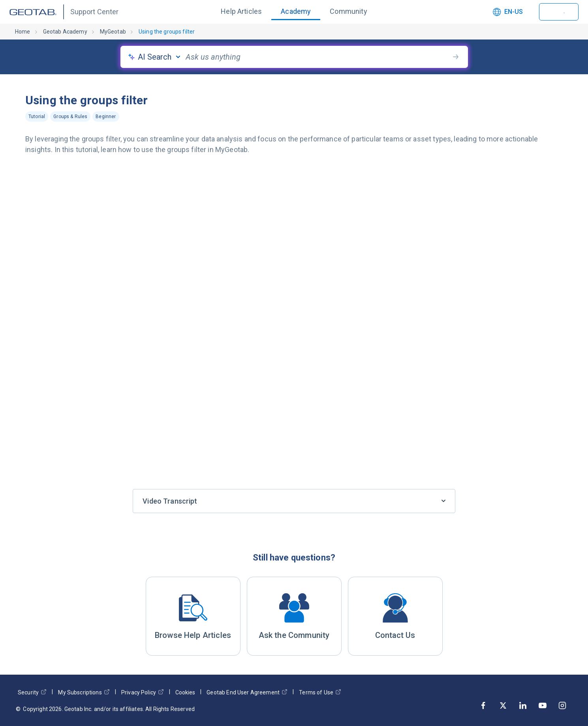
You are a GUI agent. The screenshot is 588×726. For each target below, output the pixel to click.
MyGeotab (113, 32)
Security (32, 692)
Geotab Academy (65, 32)
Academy (296, 11)
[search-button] (456, 57)
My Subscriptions (84, 692)
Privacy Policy (143, 692)
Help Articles (241, 11)
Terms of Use (320, 692)
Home (23, 32)
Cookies (185, 692)
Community (348, 11)
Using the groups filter (167, 32)
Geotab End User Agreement (247, 692)
